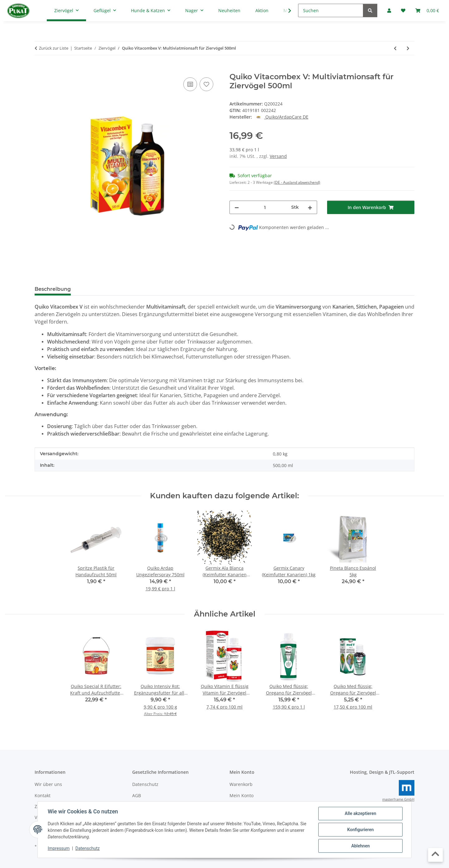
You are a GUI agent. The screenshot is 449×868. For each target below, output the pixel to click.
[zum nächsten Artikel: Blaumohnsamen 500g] (408, 48)
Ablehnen (360, 846)
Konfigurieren (360, 830)
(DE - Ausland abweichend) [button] (297, 182)
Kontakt (43, 795)
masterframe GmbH (398, 799)
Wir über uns (48, 784)
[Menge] (265, 207)
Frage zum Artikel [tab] (150, 289)
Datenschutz (88, 849)
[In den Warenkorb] (40, 69)
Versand (278, 156)
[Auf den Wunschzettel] (206, 84)
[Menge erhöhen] (310, 207)
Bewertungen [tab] (99, 289)
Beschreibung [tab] (53, 289)
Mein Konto (241, 795)
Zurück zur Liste (54, 48)
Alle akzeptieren (360, 813)
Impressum (59, 849)
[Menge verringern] (237, 207)
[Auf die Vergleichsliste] (190, 84)
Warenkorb (241, 784)
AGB (137, 795)
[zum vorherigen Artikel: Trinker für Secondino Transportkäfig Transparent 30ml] (395, 48)
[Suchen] (331, 10)
